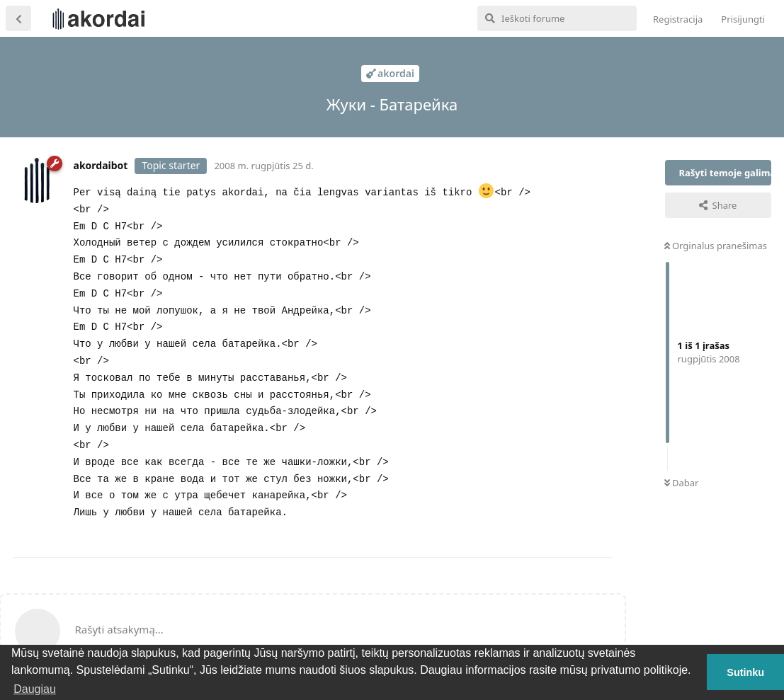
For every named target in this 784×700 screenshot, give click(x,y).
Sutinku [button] (745, 672)
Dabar (682, 483)
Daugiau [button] (35, 689)
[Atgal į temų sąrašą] (18, 18)
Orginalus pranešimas (716, 246)
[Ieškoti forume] (557, 18)
